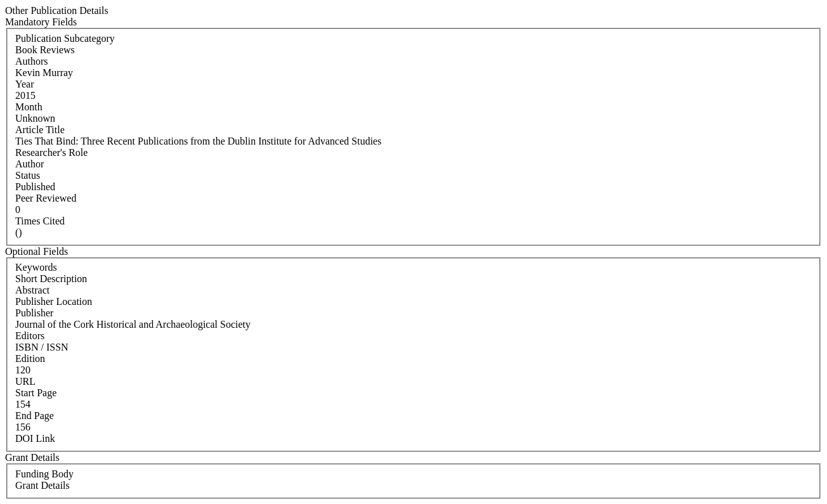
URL (25, 381)
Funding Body (44, 474)
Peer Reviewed (46, 198)
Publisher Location (54, 301)
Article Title (40, 130)
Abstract (32, 290)
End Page (35, 416)
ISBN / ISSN (42, 347)
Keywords (36, 267)
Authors (32, 61)
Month (29, 107)
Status (28, 175)
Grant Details (42, 485)
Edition (30, 359)
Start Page (36, 393)
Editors (30, 336)
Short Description (51, 279)
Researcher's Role (51, 152)
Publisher (34, 313)
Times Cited (40, 221)
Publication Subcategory (65, 38)
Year (24, 84)
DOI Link (35, 438)
